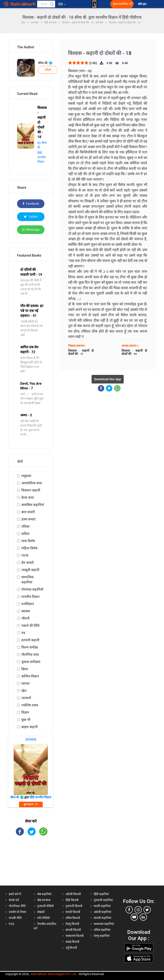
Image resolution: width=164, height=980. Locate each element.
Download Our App (108, 379)
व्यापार (26, 684)
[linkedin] (143, 917)
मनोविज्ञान (28, 604)
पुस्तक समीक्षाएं (31, 662)
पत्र (23, 633)
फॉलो (48, 70)
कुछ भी (26, 720)
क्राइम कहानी (29, 727)
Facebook (31, 204)
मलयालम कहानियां (104, 924)
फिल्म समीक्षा (30, 647)
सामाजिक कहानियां (27, 580)
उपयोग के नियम (17, 912)
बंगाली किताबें (73, 930)
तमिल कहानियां (102, 930)
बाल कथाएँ (28, 512)
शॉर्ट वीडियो (43, 918)
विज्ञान (25, 712)
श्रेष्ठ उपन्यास (44, 900)
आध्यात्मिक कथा (32, 483)
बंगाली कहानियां (102, 918)
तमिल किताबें (73, 918)
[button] (52, 4)
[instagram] (138, 910)
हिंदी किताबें (72, 900)
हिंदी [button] (62, 4)
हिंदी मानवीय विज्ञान (42, 157)
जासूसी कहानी (30, 570)
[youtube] (134, 917)
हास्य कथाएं (29, 519)
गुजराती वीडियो (45, 906)
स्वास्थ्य (26, 611)
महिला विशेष (29, 548)
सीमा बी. (45, 63)
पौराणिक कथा (30, 655)
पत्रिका (25, 526)
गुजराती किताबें (74, 906)
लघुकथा (26, 476)
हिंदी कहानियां (101, 894)
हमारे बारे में (15, 894)
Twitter (31, 217)
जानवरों (26, 698)
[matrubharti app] (94, 4)
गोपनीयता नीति (17, 906)
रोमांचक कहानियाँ (32, 589)
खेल (24, 691)
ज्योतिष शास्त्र (30, 705)
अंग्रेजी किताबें (73, 894)
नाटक (25, 555)
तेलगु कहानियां (102, 936)
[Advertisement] (31, 864)
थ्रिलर (25, 669)
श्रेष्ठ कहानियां (44, 894)
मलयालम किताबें (75, 936)
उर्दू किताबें (71, 948)
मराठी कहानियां (102, 906)
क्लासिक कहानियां (33, 505)
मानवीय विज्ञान (30, 597)
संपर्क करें (14, 900)
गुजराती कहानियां (103, 900)
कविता (25, 534)
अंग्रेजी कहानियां (102, 912)
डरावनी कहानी (30, 640)
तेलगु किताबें (72, 924)
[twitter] (147, 910)
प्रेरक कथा (28, 498)
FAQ (12, 924)
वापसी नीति (15, 918)
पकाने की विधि (30, 626)
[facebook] (129, 910)
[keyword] (46, 4)
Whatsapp (31, 230)
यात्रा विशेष (28, 541)
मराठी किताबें (73, 912)
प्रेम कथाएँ (28, 563)
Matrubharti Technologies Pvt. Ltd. (54, 974)
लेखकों (41, 912)
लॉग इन (142, 4)
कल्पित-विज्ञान (30, 676)
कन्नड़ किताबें (72, 942)
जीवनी (25, 618)
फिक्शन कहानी (31, 490)
